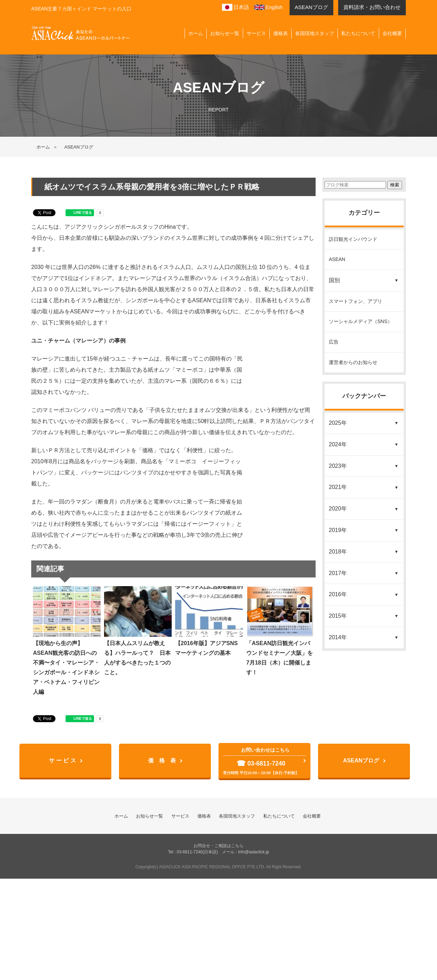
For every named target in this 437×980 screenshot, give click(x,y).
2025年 (338, 423)
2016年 (338, 594)
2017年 (338, 573)
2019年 (338, 530)
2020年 (338, 509)
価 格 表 (162, 761)
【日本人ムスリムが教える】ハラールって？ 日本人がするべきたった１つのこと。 (138, 631)
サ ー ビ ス (62, 761)
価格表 (281, 33)
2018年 (338, 552)
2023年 (338, 466)
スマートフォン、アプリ (355, 301)
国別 (334, 280)
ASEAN (337, 259)
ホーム (196, 33)
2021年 (338, 487)
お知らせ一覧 (225, 33)
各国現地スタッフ (315, 33)
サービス (256, 33)
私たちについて (358, 33)
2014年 (338, 637)
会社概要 (392, 33)
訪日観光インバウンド (353, 239)
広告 (334, 342)
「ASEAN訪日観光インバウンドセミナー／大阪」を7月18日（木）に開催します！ (280, 631)
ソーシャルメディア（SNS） (361, 321)
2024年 (338, 444)
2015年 (338, 616)
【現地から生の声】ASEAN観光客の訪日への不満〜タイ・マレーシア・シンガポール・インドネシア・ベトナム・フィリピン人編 (67, 640)
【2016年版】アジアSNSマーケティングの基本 (209, 621)
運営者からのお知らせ (353, 362)
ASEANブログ (361, 761)
